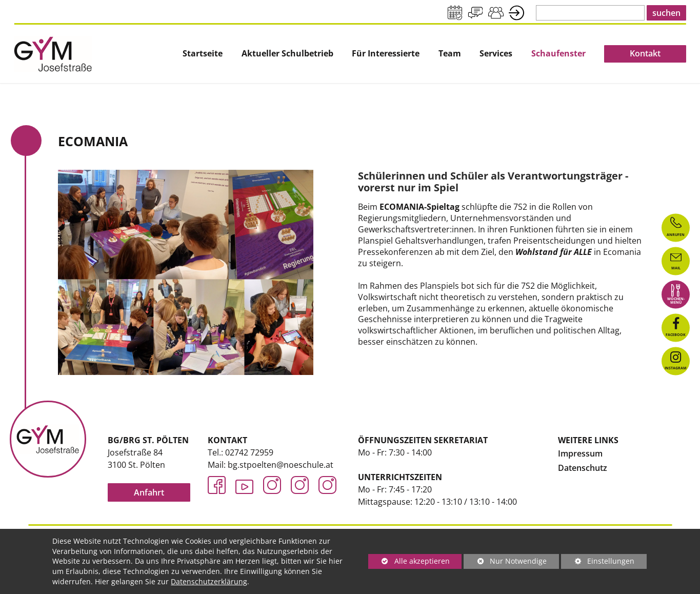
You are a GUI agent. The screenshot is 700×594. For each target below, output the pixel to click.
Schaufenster (558, 54)
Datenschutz (583, 468)
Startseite (203, 54)
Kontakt (645, 53)
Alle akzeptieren (409, 561)
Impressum (580, 453)
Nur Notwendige (505, 562)
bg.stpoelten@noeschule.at (281, 465)
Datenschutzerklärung (209, 581)
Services (496, 54)
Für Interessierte (386, 54)
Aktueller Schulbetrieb (287, 54)
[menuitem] (203, 54)
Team (450, 54)
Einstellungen (598, 562)
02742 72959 (249, 452)
